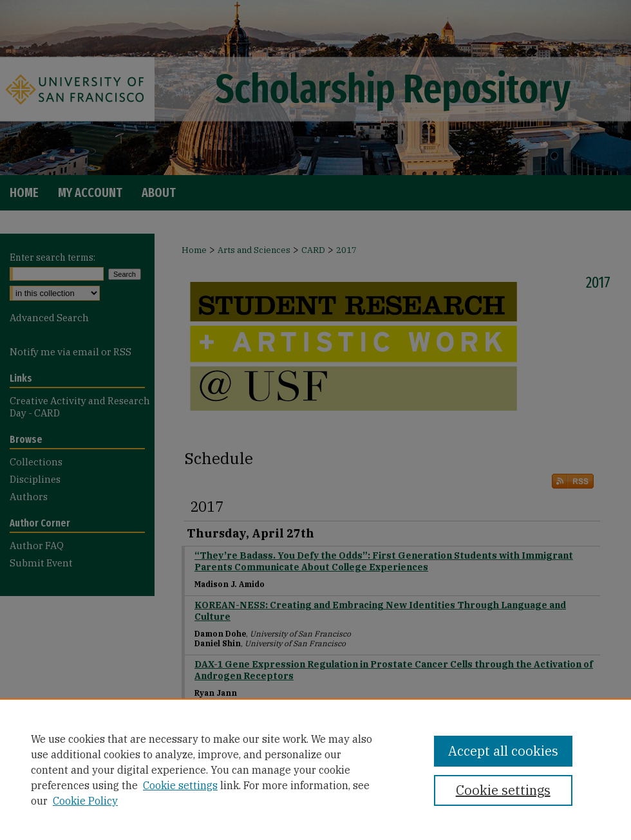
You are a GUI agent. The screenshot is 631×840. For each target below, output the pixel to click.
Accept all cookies (503, 751)
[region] (315, 769)
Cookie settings (180, 785)
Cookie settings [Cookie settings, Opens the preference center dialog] (503, 790)
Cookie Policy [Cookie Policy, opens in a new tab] (85, 801)
